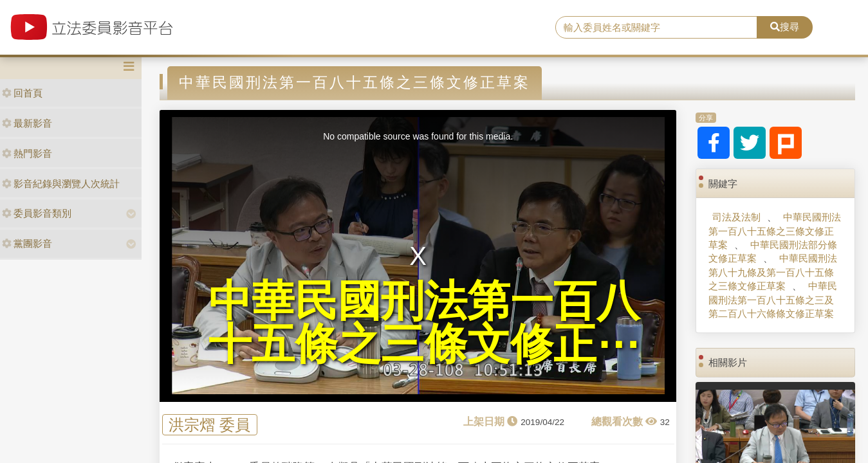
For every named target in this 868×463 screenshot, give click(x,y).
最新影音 (27, 123)
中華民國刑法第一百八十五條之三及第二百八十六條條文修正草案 (773, 300)
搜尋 (785, 27)
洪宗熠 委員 (209, 425)
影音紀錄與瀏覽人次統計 (61, 184)
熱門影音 (27, 153)
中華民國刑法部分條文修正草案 (773, 251)
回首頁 (22, 93)
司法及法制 (736, 217)
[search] (656, 28)
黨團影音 (27, 243)
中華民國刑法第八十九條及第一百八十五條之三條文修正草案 (773, 272)
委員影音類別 (37, 213)
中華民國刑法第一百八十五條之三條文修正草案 (775, 231)
